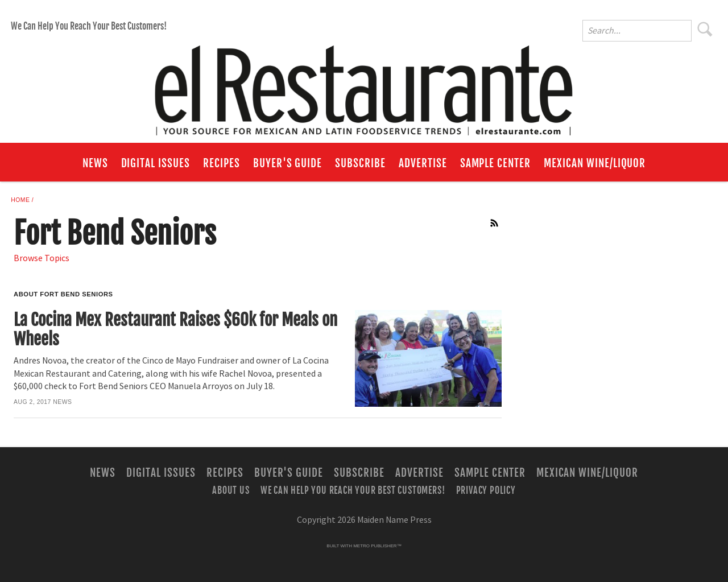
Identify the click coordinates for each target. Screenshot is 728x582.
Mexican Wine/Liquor (595, 163)
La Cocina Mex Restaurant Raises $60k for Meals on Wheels (175, 330)
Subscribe (360, 163)
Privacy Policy (486, 490)
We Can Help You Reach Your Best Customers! (89, 26)
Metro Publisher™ (377, 546)
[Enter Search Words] (637, 31)
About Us (231, 490)
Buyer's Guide (288, 163)
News (95, 163)
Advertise (423, 163)
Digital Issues (156, 163)
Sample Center (495, 163)
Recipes (222, 163)
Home (20, 200)
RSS (495, 223)
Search (705, 29)
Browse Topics (42, 258)
